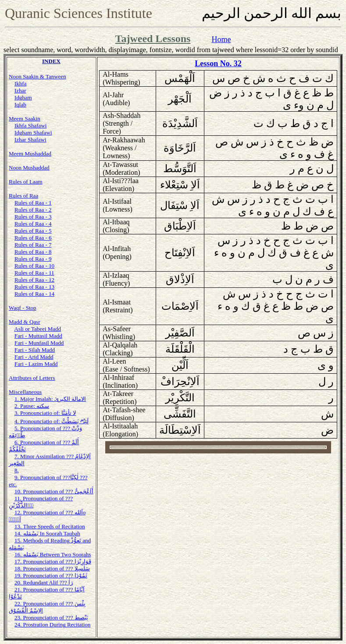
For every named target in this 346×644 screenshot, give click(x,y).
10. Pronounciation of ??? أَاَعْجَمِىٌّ (54, 491)
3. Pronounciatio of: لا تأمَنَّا (45, 413)
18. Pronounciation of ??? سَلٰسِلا (52, 568)
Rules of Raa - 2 (33, 210)
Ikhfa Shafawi (30, 126)
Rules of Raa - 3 (33, 217)
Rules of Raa (23, 196)
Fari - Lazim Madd (36, 364)
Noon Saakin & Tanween (37, 76)
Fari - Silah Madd (35, 350)
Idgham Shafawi (33, 133)
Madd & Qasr (25, 322)
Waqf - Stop (23, 308)
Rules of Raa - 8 (33, 252)
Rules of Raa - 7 (33, 245)
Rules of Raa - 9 (33, 259)
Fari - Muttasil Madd (38, 336)
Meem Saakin (25, 119)
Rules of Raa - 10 (34, 266)
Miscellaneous (25, 392)
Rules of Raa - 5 (33, 231)
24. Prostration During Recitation (52, 625)
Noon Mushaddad (29, 168)
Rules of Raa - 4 (33, 224)
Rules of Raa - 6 (33, 238)
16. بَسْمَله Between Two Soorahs (53, 554)
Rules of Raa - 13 (34, 287)
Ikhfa (20, 83)
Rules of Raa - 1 (33, 203)
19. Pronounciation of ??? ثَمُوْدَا (51, 575)
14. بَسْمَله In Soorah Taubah (47, 533)
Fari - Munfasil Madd (39, 343)
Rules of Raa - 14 (34, 294)
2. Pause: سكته (32, 406)
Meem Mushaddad (30, 154)
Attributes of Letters (32, 378)
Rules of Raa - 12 (34, 280)
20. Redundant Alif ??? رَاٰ (44, 582)
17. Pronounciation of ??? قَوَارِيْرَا (53, 561)
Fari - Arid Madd (34, 357)
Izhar (20, 90)
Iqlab (20, 104)
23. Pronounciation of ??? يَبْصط (51, 617)
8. (17, 470)
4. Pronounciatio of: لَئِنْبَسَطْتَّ (52, 421)
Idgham (23, 97)
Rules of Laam (26, 182)
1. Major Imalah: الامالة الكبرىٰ (50, 399)
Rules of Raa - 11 (34, 273)
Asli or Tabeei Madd (37, 329)
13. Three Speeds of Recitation (50, 526)
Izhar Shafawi (30, 140)
